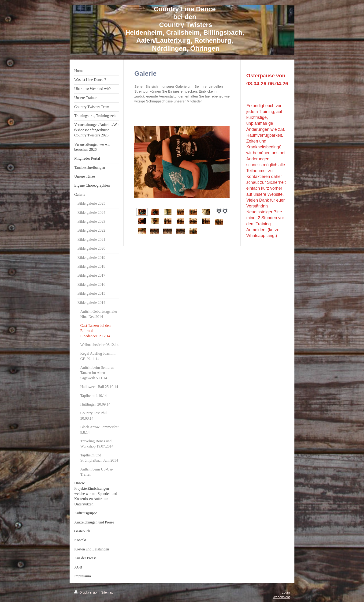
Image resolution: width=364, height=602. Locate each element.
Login (286, 592)
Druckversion (87, 592)
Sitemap (107, 592)
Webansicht (281, 597)
